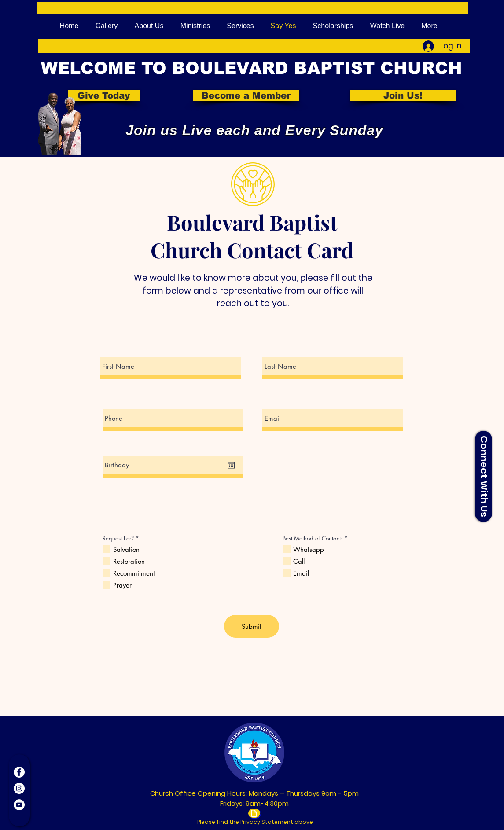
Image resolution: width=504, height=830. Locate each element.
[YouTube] (19, 805)
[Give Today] (104, 95)
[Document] (254, 813)
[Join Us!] (403, 95)
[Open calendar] (231, 465)
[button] (484, 476)
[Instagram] (19, 788)
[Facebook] (19, 772)
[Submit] (252, 626)
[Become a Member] (246, 95)
